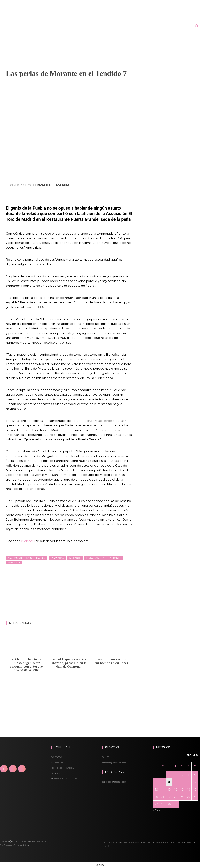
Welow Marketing (21, 845)
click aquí (28, 541)
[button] (196, 26)
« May (157, 810)
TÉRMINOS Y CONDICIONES (64, 779)
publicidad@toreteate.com (114, 782)
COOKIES (55, 774)
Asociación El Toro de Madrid (27, 558)
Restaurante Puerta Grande (104, 558)
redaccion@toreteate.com (114, 763)
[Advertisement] (77, 611)
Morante (75, 558)
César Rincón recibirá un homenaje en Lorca (112, 661)
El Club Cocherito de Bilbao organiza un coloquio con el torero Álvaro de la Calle (26, 665)
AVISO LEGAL (57, 763)
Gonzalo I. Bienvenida (51, 185)
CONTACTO (56, 757)
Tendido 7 (14, 563)
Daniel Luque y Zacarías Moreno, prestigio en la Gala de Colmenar (69, 663)
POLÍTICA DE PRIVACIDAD (63, 768)
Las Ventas (57, 558)
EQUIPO (106, 757)
